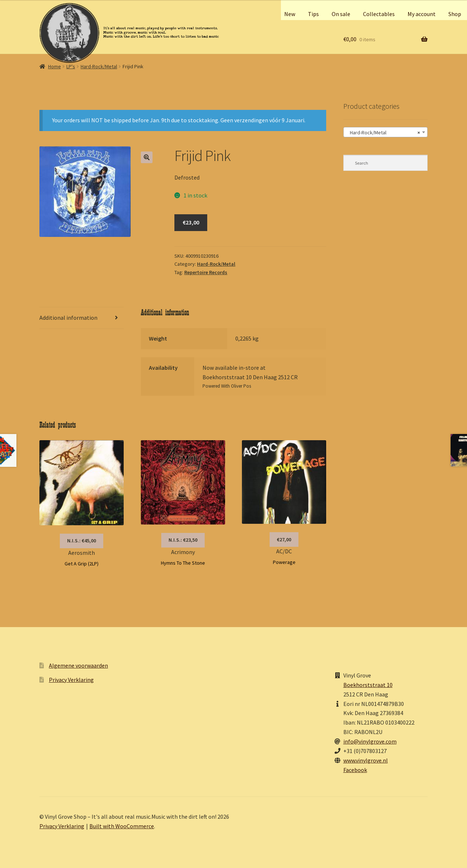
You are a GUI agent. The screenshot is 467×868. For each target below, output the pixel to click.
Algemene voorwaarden (78, 665)
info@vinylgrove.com (370, 741)
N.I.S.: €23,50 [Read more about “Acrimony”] (183, 540)
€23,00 (191, 222)
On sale (341, 14)
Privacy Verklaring (71, 680)
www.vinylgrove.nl (366, 760)
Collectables (379, 14)
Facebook (355, 770)
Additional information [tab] (68, 318)
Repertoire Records (206, 272)
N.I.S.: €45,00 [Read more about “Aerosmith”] (82, 541)
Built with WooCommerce (122, 826)
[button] (147, 157)
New (290, 14)
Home (55, 66)
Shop (455, 14)
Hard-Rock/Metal (99, 66)
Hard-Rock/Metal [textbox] (383, 132)
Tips (313, 14)
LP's (71, 66)
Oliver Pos (241, 386)
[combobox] (385, 132)
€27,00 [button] (284, 539)
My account (422, 14)
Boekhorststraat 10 (368, 685)
